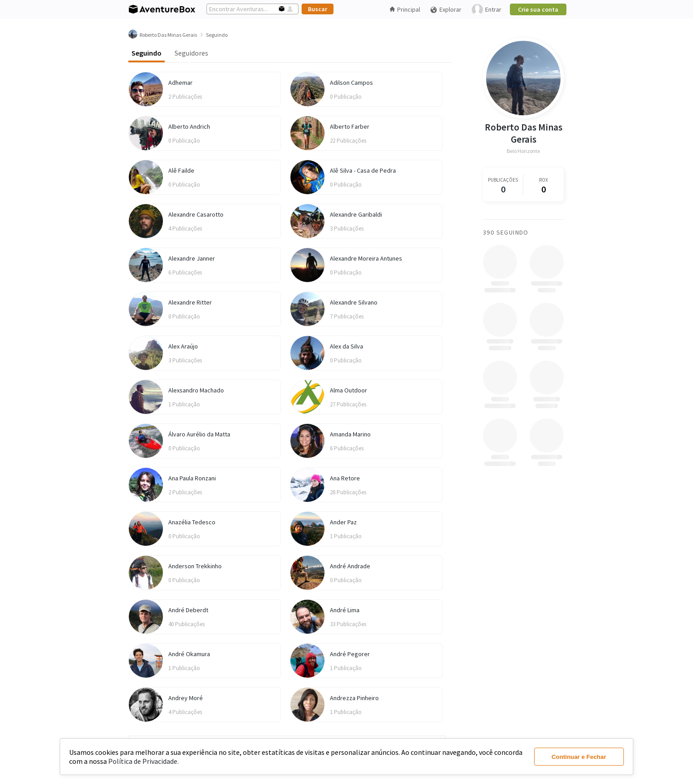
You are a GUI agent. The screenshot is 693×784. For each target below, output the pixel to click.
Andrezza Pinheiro (354, 698)
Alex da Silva (346, 346)
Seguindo (147, 53)
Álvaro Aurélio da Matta (199, 434)
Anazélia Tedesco (192, 522)
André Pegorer (350, 654)
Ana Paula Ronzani (192, 478)
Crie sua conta (538, 9)
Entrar (487, 10)
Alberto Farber (350, 126)
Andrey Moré (186, 698)
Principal (405, 9)
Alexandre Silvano (354, 302)
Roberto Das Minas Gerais (524, 133)
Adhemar (180, 83)
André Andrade (350, 566)
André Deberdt (188, 610)
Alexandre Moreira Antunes (366, 258)
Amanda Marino (350, 434)
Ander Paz (343, 522)
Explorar (446, 10)
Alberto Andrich (189, 126)
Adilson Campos (351, 83)
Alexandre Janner (192, 258)
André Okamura (189, 654)
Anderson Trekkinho (195, 566)
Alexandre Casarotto (196, 214)
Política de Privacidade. (143, 761)
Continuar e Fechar (579, 757)
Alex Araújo (183, 346)
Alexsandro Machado (196, 390)
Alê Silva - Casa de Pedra (363, 170)
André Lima (345, 610)
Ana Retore (345, 478)
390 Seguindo (506, 232)
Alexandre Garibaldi (356, 214)
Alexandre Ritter (190, 302)
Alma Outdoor (349, 390)
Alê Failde (181, 170)
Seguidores (191, 53)
